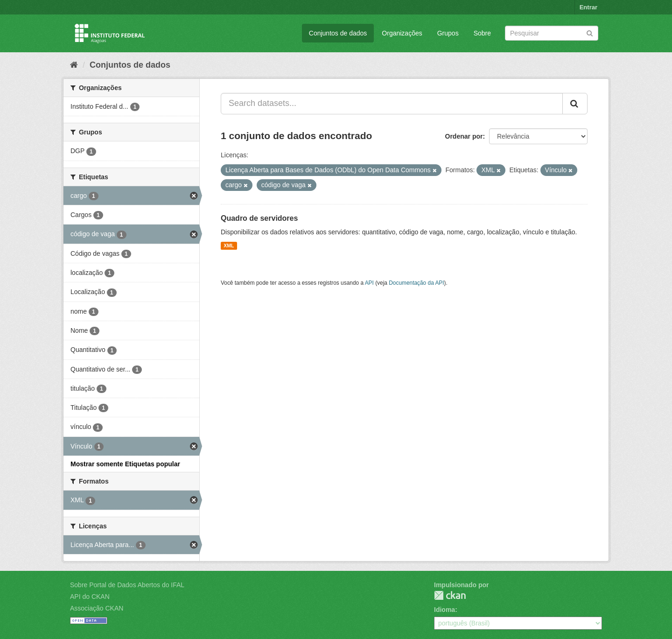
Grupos (448, 33)
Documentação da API (416, 283)
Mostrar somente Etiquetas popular (125, 464)
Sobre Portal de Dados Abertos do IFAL (127, 585)
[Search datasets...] (392, 104)
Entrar (588, 7)
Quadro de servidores (259, 218)
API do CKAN (90, 597)
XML (229, 246)
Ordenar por (464, 136)
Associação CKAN (97, 608)
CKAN (450, 595)
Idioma (444, 610)
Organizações (402, 33)
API (369, 283)
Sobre (482, 33)
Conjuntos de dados (338, 33)
